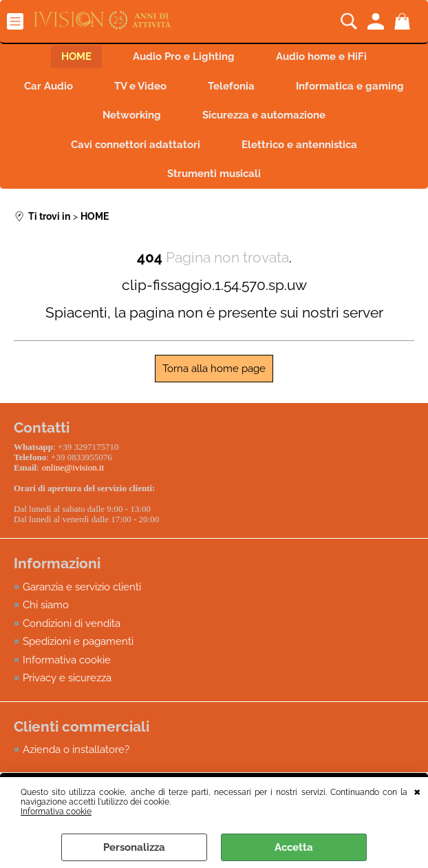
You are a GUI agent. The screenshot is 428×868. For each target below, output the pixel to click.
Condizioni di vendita (72, 623)
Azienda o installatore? (76, 750)
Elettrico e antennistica (299, 145)
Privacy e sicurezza (67, 678)
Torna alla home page (214, 369)
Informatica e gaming (350, 86)
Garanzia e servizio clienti (82, 587)
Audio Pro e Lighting (184, 56)
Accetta (294, 847)
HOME (76, 56)
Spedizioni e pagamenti (78, 641)
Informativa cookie (56, 812)
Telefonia (231, 86)
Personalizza (134, 847)
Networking (132, 115)
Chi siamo (46, 605)
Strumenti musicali (214, 174)
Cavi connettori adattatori (136, 145)
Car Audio (49, 86)
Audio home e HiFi (321, 56)
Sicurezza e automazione (264, 115)
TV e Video (140, 86)
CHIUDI (417, 791)
